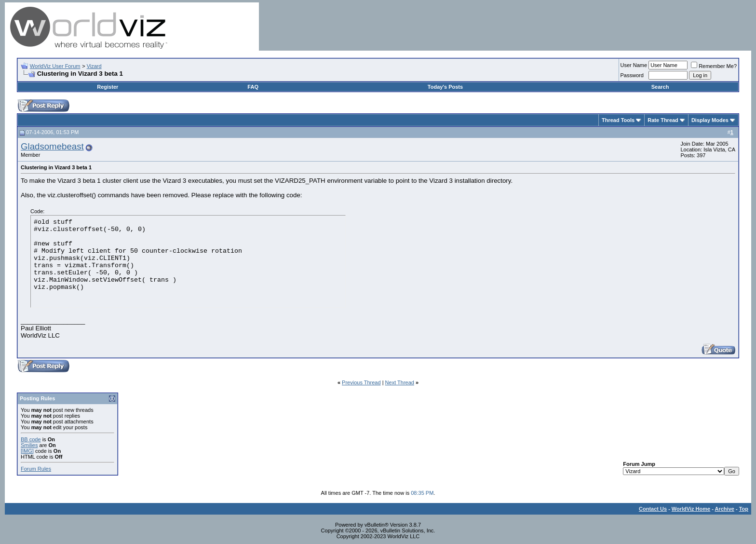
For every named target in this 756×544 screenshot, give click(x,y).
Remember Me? (714, 66)
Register (108, 87)
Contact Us (653, 509)
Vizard (94, 66)
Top (744, 509)
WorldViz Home (691, 509)
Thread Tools (618, 120)
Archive (725, 509)
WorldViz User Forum (55, 66)
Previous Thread (361, 382)
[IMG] (27, 451)
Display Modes (710, 120)
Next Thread (400, 382)
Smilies (29, 445)
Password (632, 75)
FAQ (253, 87)
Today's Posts (445, 87)
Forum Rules (36, 469)
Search (660, 87)
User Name (634, 65)
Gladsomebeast (52, 146)
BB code (31, 439)
